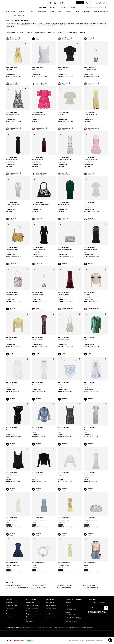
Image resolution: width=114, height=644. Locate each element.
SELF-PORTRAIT (12, 67)
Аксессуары (42, 12)
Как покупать (30, 602)
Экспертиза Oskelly (51, 605)
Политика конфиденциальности (93, 641)
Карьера (9, 617)
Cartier (55, 628)
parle (63, 263)
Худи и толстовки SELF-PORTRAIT (17, 588)
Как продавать (50, 602)
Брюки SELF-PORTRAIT (90, 588)
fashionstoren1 (93, 83)
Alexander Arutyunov (81, 628)
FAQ (67, 605)
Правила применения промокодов (32, 621)
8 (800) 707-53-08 (71, 610)
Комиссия (49, 611)
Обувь (60, 12)
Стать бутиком (50, 614)
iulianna (90, 218)
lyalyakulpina (66, 38)
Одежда (68, 12)
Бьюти (52, 12)
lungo (12, 353)
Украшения (86, 12)
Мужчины (53, 8)
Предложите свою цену (33, 614)
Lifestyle (72, 8)
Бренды (31, 12)
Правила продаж (73, 641)
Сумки (77, 12)
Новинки (22, 12)
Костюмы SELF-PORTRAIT (91, 585)
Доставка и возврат (32, 611)
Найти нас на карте (71, 622)
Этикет (8, 614)
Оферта (81, 641)
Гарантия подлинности (33, 605)
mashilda (13, 83)
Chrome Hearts (27, 628)
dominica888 (14, 38)
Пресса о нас (10, 608)
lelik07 (38, 308)
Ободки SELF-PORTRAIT (39, 588)
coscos (38, 38)
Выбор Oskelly (11, 12)
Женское (9, 16)
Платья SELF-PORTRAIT (39, 585)
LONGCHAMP (62, 628)
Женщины (42, 8)
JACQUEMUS (49, 628)
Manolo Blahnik (70, 628)
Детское (63, 8)
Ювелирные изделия (101, 12)
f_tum (64, 173)
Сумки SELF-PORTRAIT (14, 585)
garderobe (65, 83)
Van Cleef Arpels (36, 628)
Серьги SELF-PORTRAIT (65, 585)
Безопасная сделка (32, 608)
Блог (8, 611)
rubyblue (91, 263)
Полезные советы (31, 617)
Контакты (68, 602)
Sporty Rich (90, 628)
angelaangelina (67, 308)
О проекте (9, 602)
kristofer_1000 (40, 83)
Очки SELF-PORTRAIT (64, 588)
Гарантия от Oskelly (12, 605)
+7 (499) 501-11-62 (70, 614)
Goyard (43, 628)
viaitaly (90, 38)
